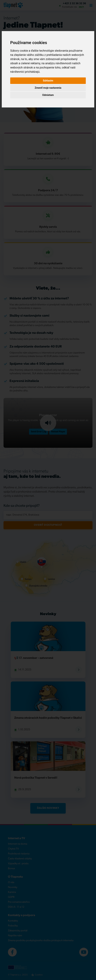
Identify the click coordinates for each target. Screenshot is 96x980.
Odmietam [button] (48, 95)
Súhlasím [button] (48, 81)
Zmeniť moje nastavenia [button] (48, 88)
